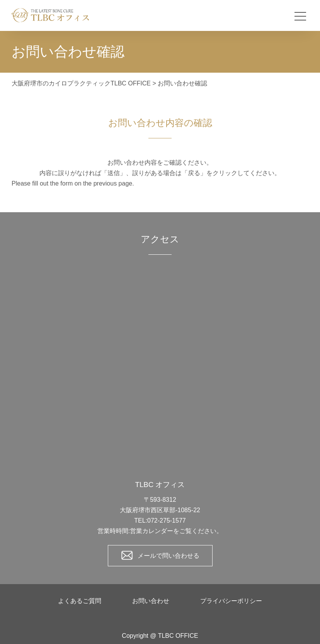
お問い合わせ (151, 601)
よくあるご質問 (80, 601)
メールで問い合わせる (169, 556)
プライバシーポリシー (231, 601)
